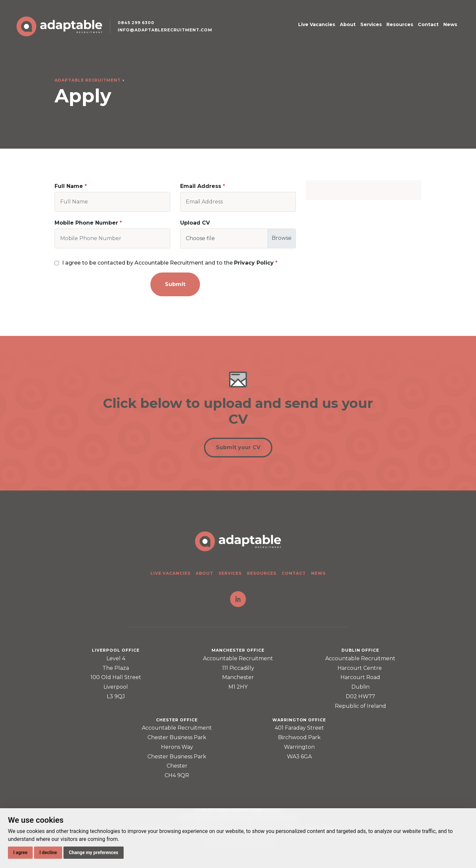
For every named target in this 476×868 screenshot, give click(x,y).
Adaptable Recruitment (88, 80)
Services (371, 24)
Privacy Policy (254, 263)
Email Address (201, 186)
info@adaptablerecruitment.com (165, 30)
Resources (400, 24)
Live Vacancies (317, 24)
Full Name (69, 186)
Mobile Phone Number (86, 223)
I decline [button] (48, 852)
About (348, 24)
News (450, 24)
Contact (428, 24)
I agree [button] (20, 852)
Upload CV (195, 223)
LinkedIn (238, 599)
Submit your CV (238, 447)
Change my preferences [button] (93, 852)
